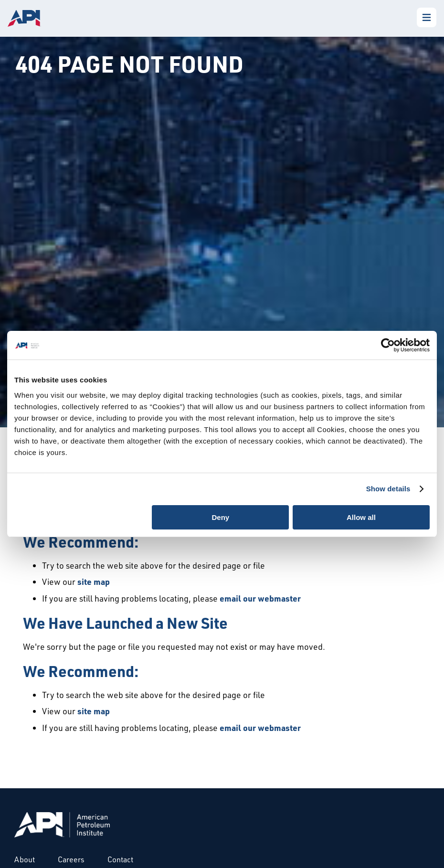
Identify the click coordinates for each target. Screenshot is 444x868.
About (25, 859)
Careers (71, 859)
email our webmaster (260, 598)
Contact (120, 859)
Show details (388, 489)
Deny (221, 517)
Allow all (361, 517)
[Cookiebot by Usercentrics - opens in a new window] (388, 345)
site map (94, 582)
